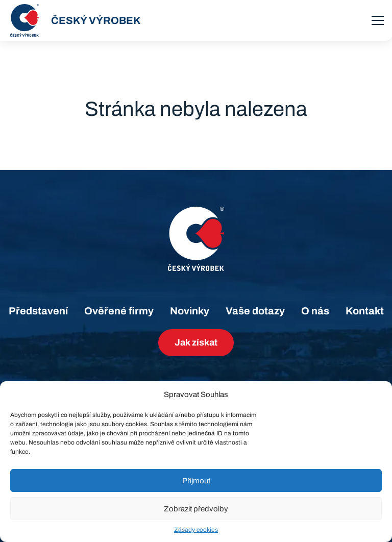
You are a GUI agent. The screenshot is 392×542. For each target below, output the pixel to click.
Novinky (190, 311)
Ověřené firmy (119, 311)
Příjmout (196, 481)
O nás (315, 311)
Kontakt (365, 311)
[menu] (378, 20)
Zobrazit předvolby (196, 509)
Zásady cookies (196, 530)
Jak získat (196, 342)
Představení (38, 311)
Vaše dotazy (255, 311)
